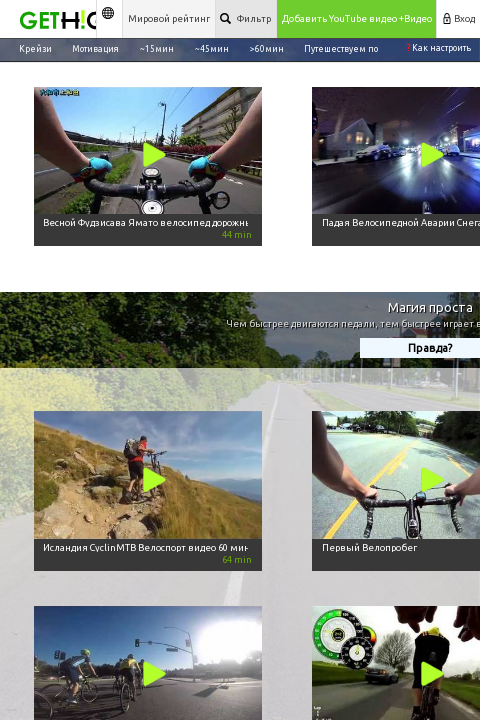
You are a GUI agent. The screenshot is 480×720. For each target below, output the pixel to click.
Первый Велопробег (369, 547)
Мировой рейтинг (169, 18)
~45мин (212, 48)
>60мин (267, 48)
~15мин (157, 48)
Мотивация (95, 48)
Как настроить (439, 48)
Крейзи (35, 48)
